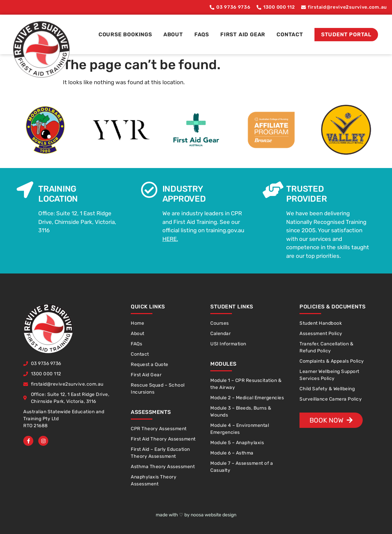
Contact (290, 34)
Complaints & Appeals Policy (332, 361)
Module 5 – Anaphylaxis (237, 443)
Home (137, 323)
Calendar (220, 334)
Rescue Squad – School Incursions (158, 389)
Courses (220, 323)
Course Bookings (125, 34)
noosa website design (213, 515)
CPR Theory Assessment (159, 429)
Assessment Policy (321, 334)
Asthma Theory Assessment (163, 467)
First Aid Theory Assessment (163, 439)
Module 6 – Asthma (232, 453)
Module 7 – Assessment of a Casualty (242, 467)
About (173, 34)
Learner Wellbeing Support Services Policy (329, 375)
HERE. (170, 239)
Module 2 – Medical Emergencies (247, 398)
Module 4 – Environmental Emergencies (240, 429)
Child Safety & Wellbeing (327, 389)
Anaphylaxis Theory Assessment (154, 480)
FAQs (202, 34)
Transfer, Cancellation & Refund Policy (326, 347)
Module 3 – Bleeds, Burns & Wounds (241, 412)
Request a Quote (150, 364)
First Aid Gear (243, 34)
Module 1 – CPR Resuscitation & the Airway (246, 384)
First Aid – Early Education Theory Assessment (160, 453)
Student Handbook (321, 323)
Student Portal (346, 34)
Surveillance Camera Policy (331, 399)
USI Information (228, 344)
